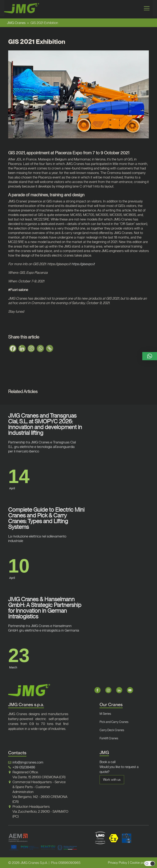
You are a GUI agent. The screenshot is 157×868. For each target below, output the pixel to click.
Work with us (112, 780)
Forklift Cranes (109, 738)
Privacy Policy (118, 863)
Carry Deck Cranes (112, 730)
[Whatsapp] (40, 348)
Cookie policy (139, 863)
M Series (105, 714)
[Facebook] (13, 348)
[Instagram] (31, 348)
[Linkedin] (22, 348)
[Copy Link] (50, 348)
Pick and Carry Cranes (114, 722)
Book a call (108, 762)
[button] (150, 356)
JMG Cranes (16, 23)
